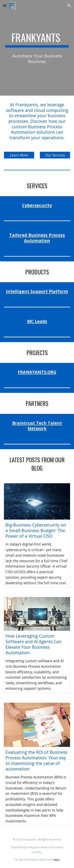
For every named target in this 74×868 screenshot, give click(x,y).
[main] (37, 39)
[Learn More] (19, 155)
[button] (5, 5)
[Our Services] (55, 155)
